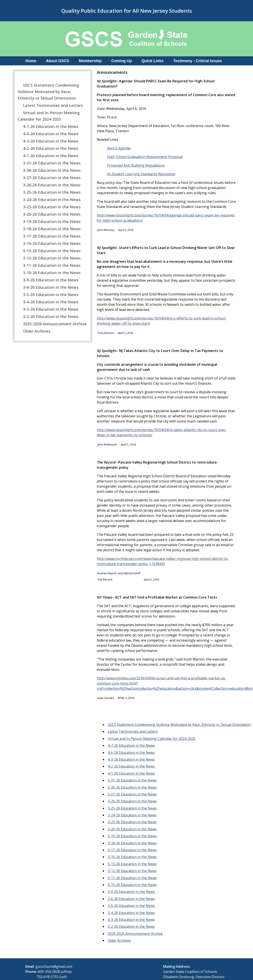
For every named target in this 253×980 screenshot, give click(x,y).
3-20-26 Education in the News (49, 214)
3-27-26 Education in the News (49, 178)
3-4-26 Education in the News (48, 302)
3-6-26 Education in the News (48, 287)
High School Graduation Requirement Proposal (145, 157)
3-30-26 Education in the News (49, 170)
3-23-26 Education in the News (49, 207)
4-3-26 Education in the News (48, 141)
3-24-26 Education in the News (49, 200)
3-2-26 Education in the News (48, 316)
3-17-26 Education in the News (49, 236)
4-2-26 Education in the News (48, 148)
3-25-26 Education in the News (49, 192)
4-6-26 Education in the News (48, 134)
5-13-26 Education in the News (49, 251)
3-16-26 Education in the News (49, 243)
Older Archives (34, 331)
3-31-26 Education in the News (49, 163)
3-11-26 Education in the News (49, 265)
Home (31, 61)
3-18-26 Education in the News (49, 229)
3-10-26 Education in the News (49, 273)
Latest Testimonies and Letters (50, 105)
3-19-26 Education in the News (49, 221)
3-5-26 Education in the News (48, 295)
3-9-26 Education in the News (48, 280)
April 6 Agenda (119, 148)
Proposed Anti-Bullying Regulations (136, 165)
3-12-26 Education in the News (49, 258)
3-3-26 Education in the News (48, 309)
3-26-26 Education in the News (49, 185)
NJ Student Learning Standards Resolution (141, 174)
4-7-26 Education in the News (48, 126)
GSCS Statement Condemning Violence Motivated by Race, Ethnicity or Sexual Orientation (48, 92)
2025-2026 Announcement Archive (52, 324)
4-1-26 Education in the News (48, 156)
